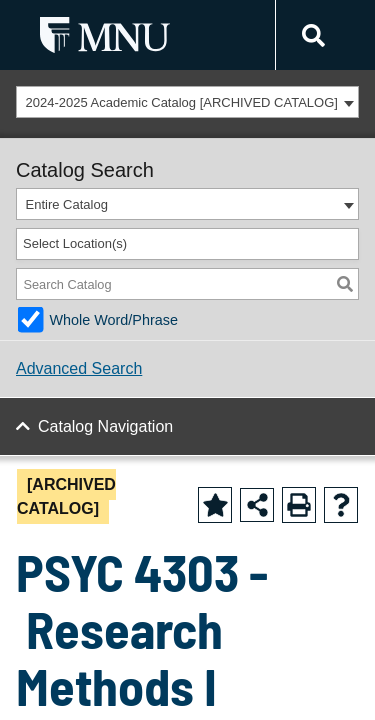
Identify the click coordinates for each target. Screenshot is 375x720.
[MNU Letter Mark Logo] (105, 34)
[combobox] (187, 102)
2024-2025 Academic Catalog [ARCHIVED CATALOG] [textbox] (182, 102)
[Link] (310, 35)
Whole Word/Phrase (113, 320)
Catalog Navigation (105, 426)
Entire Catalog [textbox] (67, 204)
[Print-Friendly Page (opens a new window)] (299, 505)
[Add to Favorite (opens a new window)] (215, 505)
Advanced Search (79, 368)
